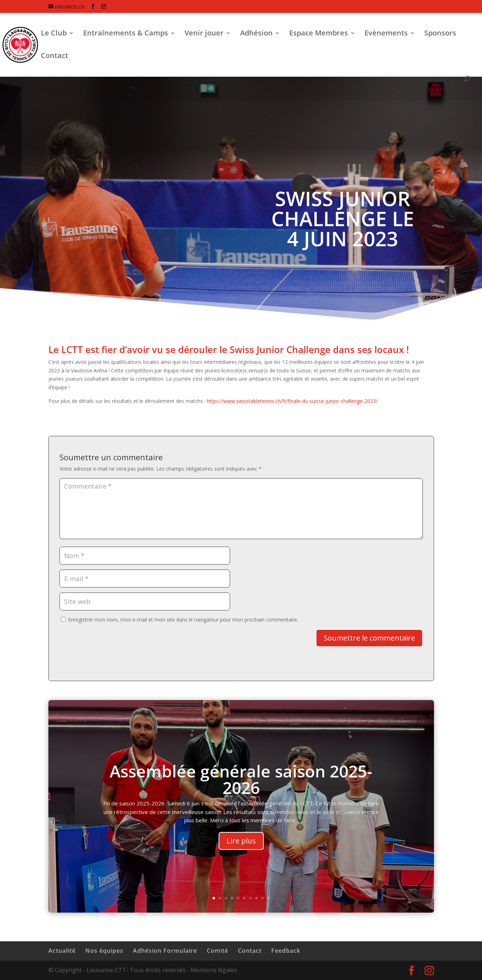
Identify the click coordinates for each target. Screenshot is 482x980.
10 (269, 898)
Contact (54, 57)
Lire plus (241, 847)
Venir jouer (204, 34)
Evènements (386, 34)
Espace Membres (319, 34)
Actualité (62, 951)
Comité (218, 951)
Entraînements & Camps (126, 34)
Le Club (54, 34)
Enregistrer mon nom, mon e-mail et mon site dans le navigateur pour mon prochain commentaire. (183, 620)
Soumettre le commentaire (369, 638)
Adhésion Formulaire (165, 951)
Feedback (286, 951)
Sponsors (440, 34)
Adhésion (256, 34)
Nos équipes (104, 951)
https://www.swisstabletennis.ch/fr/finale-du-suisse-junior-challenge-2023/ (292, 401)
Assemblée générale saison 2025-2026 (241, 785)
